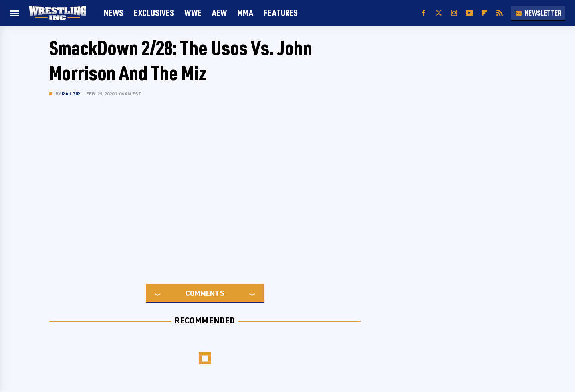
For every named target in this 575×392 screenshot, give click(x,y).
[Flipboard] (484, 13)
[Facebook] (424, 13)
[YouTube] (469, 13)
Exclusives (154, 13)
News (114, 13)
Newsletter (538, 13)
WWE (193, 13)
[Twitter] (439, 13)
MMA (245, 13)
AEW (219, 13)
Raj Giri (72, 94)
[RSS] (500, 13)
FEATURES (281, 13)
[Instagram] (454, 13)
